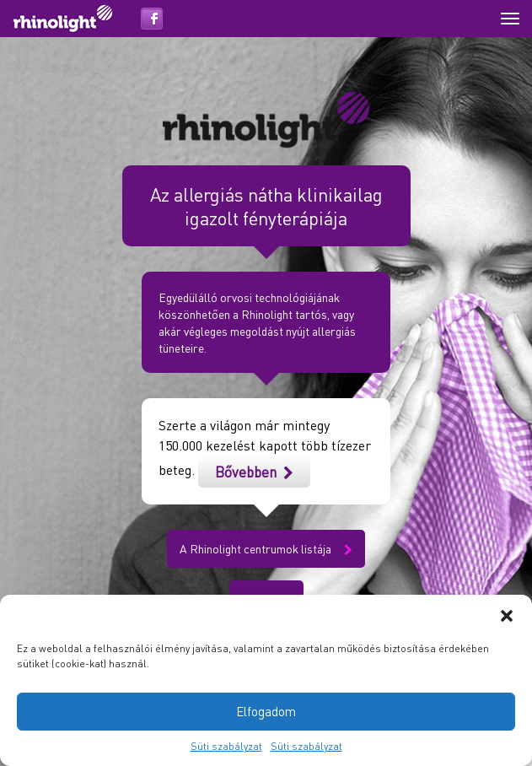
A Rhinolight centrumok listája (266, 548)
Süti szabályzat (226, 746)
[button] (507, 616)
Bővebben (254, 472)
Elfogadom (266, 711)
